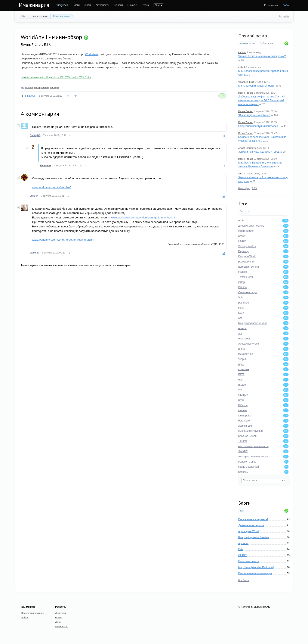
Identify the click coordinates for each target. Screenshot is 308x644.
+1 (224, 136)
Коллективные (40, 16)
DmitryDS (35, 135)
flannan (242, 52)
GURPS (243, 555)
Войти (286, 5)
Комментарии (247, 43)
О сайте (132, 5)
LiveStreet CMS (262, 607)
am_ (241, 174)
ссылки (29, 87)
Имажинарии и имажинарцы (255, 573)
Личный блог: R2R (36, 44)
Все (24, 16)
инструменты (41, 87)
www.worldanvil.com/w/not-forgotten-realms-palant (63, 240)
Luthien (34, 196)
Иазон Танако (246, 93)
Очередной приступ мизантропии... (259, 126)
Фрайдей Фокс (246, 82)
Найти (286, 16)
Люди (87, 5)
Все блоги (244, 580)
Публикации (266, 43)
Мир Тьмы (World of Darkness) (256, 567)
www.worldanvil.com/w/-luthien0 (52, 187)
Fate (241, 549)
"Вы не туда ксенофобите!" (254, 115)
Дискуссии (62, 5)
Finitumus (30, 96)
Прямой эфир (253, 36)
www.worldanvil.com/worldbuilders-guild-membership (144, 217)
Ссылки (118, 5)
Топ (242, 511)
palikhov (35, 253)
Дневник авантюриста (251, 525)
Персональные (61, 16)
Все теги (244, 211)
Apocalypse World (249, 531)
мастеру (54, 87)
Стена (145, 5)
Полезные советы (249, 561)
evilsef (242, 67)
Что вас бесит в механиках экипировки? (262, 56)
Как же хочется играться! (253, 519)
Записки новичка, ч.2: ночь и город (259, 152)
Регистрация (271, 5)
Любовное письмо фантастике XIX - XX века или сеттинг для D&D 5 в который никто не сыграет (262, 100)
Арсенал (243, 543)
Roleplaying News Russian (254, 537)
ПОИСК (158, 5)
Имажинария (34, 5)
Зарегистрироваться (33, 613)
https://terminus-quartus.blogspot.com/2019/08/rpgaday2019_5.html (56, 77)
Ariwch (242, 148)
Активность (102, 5)
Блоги (76, 5)
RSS (254, 188)
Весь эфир (244, 188)
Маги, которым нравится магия (257, 86)
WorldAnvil (92, 54)
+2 (224, 196)
